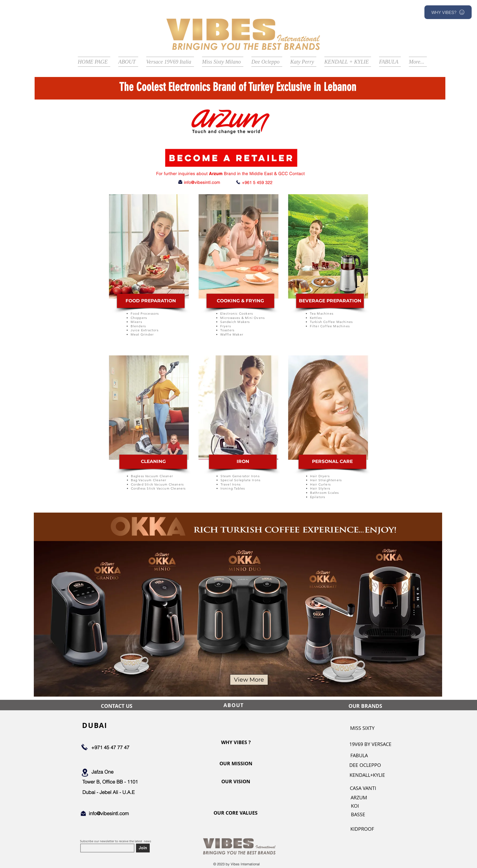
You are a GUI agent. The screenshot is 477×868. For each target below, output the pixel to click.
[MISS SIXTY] (362, 728)
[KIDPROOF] (362, 829)
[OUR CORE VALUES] (236, 813)
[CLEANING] (153, 462)
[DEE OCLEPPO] (365, 765)
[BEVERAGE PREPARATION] (330, 301)
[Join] (143, 848)
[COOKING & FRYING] (240, 301)
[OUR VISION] (236, 782)
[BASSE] (358, 814)
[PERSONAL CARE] (332, 462)
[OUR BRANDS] (365, 706)
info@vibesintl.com (109, 813)
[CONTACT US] (116, 706)
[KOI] (355, 806)
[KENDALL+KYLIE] (367, 775)
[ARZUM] (359, 798)
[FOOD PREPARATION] (151, 301)
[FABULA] (359, 755)
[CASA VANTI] (363, 788)
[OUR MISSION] (236, 764)
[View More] (249, 680)
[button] (448, 12)
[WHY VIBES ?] (236, 742)
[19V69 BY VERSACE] (370, 744)
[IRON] (243, 462)
